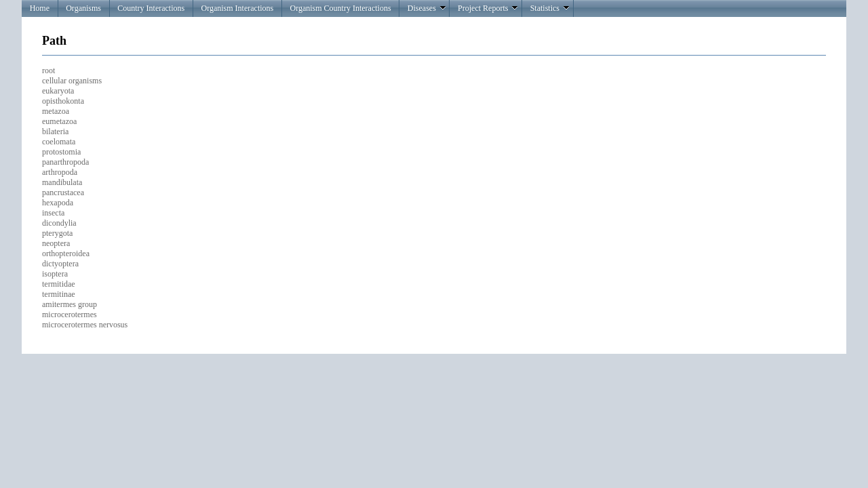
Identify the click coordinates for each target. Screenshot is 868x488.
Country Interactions (151, 8)
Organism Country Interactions (340, 8)
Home (40, 8)
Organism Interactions (237, 8)
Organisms (83, 8)
